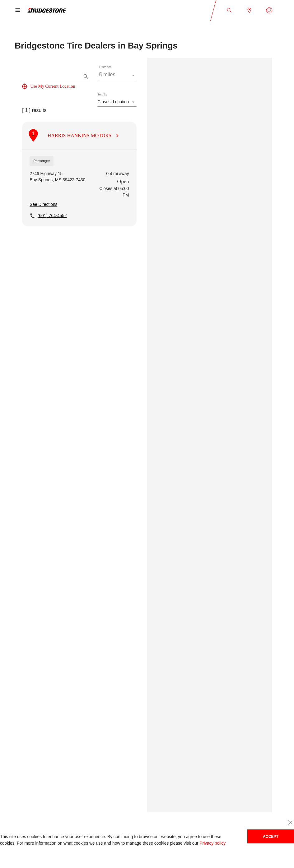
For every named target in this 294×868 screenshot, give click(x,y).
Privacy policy (212, 843)
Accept (271, 837)
